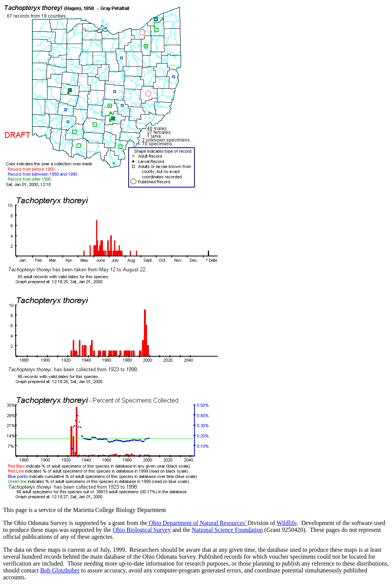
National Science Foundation (227, 530)
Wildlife (287, 523)
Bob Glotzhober (60, 570)
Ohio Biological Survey (142, 530)
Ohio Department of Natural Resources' (197, 523)
